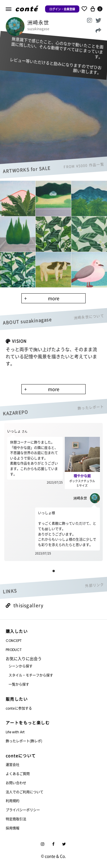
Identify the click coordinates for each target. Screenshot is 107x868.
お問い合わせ (16, 783)
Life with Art (15, 732)
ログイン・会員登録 (62, 9)
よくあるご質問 (18, 774)
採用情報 (13, 828)
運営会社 (13, 764)
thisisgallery (25, 605)
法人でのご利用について (25, 792)
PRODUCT (14, 650)
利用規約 (13, 801)
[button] (54, 571)
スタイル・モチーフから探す (31, 675)
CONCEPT (14, 641)
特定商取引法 (16, 819)
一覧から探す (19, 684)
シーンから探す (21, 666)
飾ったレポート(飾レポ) (24, 741)
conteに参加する (19, 708)
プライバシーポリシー (23, 810)
